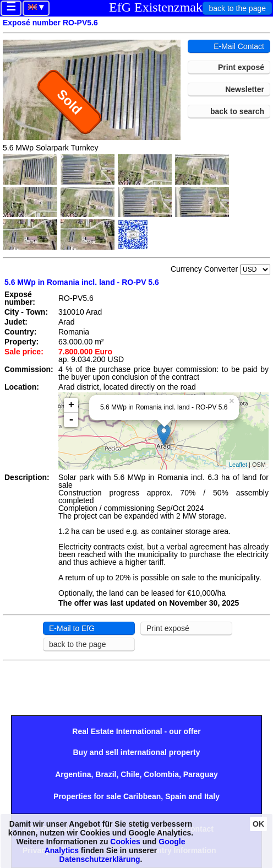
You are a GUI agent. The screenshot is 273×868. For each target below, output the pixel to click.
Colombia (161, 774)
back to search (237, 111)
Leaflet (238, 465)
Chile (130, 774)
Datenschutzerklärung (100, 859)
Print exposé (241, 67)
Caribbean (142, 796)
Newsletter (245, 89)
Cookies (125, 842)
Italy (212, 796)
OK (258, 824)
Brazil (106, 774)
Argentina (73, 774)
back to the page (237, 8)
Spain (176, 796)
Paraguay (201, 774)
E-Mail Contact (239, 46)
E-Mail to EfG (72, 628)
